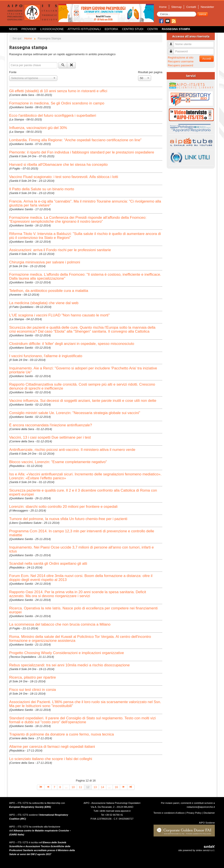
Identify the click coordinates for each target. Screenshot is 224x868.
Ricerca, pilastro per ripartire (33, 677)
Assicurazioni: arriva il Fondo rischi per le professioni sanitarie (60, 250)
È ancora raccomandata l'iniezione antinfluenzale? (51, 425)
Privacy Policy (194, 813)
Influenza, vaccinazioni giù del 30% (38, 128)
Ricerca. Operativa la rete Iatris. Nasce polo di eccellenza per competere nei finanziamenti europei (83, 610)
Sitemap (177, 7)
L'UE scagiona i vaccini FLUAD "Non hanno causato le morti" (59, 315)
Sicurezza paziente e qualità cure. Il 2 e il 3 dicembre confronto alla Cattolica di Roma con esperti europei (83, 492)
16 (116, 787)
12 (88, 787)
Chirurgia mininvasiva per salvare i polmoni (45, 262)
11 (80, 787)
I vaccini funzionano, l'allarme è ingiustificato (46, 356)
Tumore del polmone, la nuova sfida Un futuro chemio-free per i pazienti (68, 519)
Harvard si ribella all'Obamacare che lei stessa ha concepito (58, 165)
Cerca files (9, 62)
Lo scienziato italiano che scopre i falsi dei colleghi (51, 759)
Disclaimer (209, 813)
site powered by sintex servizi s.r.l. (197, 850)
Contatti (191, 7)
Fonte (13, 72)
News (13, 29)
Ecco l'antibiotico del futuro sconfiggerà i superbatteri (53, 116)
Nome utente (172, 42)
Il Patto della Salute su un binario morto (42, 189)
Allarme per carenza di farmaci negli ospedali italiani (52, 747)
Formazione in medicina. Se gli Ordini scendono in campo (57, 103)
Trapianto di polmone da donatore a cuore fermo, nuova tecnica (62, 734)
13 (95, 787)
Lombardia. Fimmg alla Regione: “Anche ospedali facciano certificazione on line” (75, 140)
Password (172, 50)
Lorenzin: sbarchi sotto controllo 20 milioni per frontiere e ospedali (63, 507)
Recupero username (181, 61)
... (66, 787)
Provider (29, 29)
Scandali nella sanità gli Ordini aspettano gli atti (48, 564)
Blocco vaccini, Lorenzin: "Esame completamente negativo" (58, 462)
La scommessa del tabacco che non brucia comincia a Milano (60, 624)
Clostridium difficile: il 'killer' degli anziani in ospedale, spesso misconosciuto (72, 344)
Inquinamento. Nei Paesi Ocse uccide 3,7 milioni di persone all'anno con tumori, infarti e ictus (81, 549)
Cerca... (157, 12)
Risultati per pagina (150, 72)
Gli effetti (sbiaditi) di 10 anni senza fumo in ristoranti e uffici (58, 91)
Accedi (207, 59)
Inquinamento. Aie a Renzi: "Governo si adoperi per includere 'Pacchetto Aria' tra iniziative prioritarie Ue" (83, 370)
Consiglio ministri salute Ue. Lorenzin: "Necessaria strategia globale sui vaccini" (75, 413)
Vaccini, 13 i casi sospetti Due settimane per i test (50, 437)
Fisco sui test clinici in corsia (33, 690)
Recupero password (180, 65)
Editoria (111, 29)
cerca (203, 14)
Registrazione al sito (181, 57)
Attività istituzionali (84, 29)
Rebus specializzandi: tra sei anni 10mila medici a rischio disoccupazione (69, 665)
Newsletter (207, 7)
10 (73, 787)
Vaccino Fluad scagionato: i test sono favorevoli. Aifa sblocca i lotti (64, 177)
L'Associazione (52, 29)
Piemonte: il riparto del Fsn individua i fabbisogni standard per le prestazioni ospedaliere (82, 152)
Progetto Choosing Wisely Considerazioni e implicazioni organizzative (66, 653)
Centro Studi (133, 29)
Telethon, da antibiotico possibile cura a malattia (49, 291)
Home (163, 7)
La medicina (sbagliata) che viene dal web (44, 303)
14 (102, 787)
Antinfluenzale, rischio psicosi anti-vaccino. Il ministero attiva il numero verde (72, 450)
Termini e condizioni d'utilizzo (169, 813)
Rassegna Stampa (176, 29)
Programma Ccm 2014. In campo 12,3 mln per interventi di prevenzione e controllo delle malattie (82, 533)
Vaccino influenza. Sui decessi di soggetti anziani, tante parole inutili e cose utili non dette (83, 401)
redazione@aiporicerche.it (201, 807)
